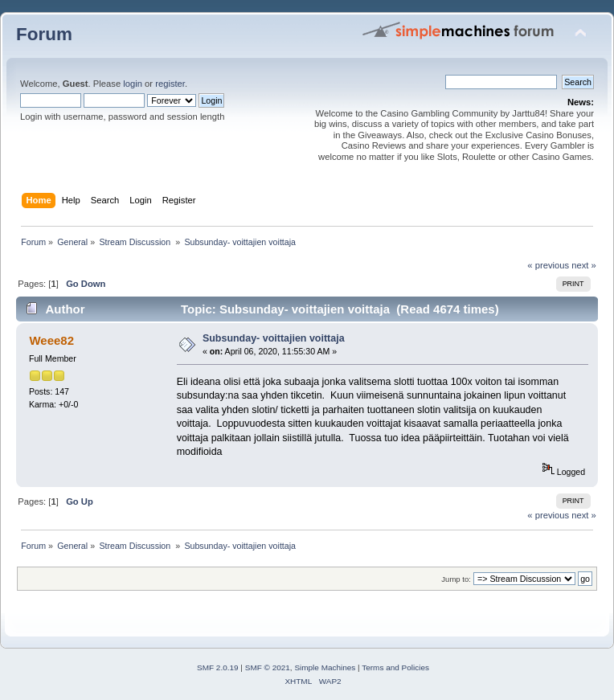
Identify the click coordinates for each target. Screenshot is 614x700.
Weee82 (51, 340)
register (170, 84)
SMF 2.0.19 (218, 667)
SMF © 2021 (268, 667)
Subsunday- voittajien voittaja (274, 338)
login (133, 84)
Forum (44, 34)
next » (584, 265)
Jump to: (456, 579)
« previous (548, 265)
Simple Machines (325, 667)
